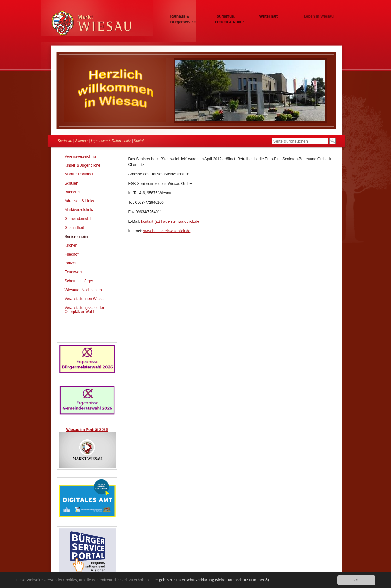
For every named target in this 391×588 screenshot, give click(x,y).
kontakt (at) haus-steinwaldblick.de (170, 221)
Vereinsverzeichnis (80, 156)
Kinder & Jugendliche (83, 165)
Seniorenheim (76, 237)
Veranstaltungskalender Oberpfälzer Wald (84, 310)
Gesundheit (74, 228)
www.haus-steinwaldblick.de (167, 231)
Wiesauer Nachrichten (83, 290)
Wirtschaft (269, 16)
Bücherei (72, 192)
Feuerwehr (74, 272)
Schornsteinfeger (79, 281)
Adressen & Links (79, 201)
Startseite (65, 141)
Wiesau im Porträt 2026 (87, 430)
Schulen (71, 183)
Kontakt (140, 141)
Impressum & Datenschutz (111, 141)
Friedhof (72, 254)
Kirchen (71, 245)
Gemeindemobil (78, 219)
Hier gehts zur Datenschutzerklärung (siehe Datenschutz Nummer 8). (210, 580)
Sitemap (81, 141)
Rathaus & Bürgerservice (183, 19)
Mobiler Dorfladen (80, 174)
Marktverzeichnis (79, 210)
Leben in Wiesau (319, 16)
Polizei (70, 263)
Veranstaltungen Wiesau (85, 299)
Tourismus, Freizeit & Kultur (230, 19)
